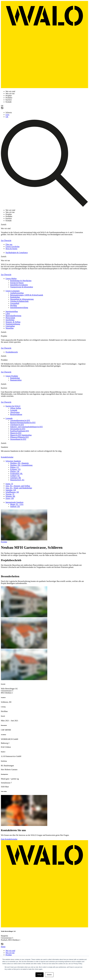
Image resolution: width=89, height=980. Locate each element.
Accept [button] (40, 975)
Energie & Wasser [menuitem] (17, 283)
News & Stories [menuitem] (11, 249)
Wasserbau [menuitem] (10, 328)
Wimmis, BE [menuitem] (10, 496)
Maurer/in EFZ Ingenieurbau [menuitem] (21, 435)
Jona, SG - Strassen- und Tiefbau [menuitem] (18, 486)
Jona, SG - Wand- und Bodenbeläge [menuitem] (19, 488)
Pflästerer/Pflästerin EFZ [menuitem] (19, 437)
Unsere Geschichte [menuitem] (13, 247)
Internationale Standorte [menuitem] (14, 502)
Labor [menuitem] (8, 314)
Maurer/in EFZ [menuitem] (16, 433)
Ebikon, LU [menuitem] (15, 467)
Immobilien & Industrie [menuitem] (19, 285)
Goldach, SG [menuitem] (15, 476)
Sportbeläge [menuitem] (10, 320)
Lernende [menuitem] (14, 410)
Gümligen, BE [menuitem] (16, 478)
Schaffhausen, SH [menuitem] (12, 492)
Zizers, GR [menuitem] (10, 498)
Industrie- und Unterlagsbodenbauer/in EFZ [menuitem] (26, 427)
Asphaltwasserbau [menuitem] (17, 293)
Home (3, 947)
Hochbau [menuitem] (14, 305)
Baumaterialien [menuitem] (16, 380)
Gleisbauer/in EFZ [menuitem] (17, 425)
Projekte (4, 542)
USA (7, 115)
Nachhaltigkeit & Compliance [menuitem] (17, 253)
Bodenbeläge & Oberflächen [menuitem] (21, 281)
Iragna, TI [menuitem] (9, 484)
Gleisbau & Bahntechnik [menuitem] (19, 301)
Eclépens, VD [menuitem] (15, 469)
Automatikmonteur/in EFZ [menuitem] (20, 420)
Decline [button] (49, 975)
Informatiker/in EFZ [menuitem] (18, 429)
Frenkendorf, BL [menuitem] (16, 474)
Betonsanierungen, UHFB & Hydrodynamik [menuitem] (27, 295)
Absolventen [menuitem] (15, 412)
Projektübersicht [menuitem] (12, 352)
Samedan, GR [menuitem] (11, 490)
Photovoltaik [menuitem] (10, 318)
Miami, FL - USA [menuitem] (17, 504)
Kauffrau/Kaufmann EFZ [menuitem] (20, 431)
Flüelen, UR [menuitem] (15, 471)
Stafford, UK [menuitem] (15, 506)
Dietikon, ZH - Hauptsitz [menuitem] (19, 463)
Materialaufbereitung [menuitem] (13, 316)
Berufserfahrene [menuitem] (16, 414)
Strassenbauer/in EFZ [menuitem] (18, 439)
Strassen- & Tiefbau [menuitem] (13, 322)
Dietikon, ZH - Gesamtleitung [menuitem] (21, 465)
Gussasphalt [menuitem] (15, 303)
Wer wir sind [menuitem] (10, 951)
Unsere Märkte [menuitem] (11, 279)
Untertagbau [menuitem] (10, 326)
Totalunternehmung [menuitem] (13, 324)
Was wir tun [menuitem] (10, 953)
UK (7, 117)
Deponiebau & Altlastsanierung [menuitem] (22, 299)
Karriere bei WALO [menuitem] (13, 406)
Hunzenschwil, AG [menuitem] (17, 480)
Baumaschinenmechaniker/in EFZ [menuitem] (23, 423)
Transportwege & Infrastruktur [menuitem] (22, 287)
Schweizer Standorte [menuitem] (13, 461)
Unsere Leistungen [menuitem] (13, 291)
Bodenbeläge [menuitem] (15, 297)
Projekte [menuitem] (9, 955)
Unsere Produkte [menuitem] (12, 376)
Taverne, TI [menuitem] (10, 494)
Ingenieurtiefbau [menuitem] (12, 311)
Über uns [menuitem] (9, 244)
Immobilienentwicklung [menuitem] (19, 308)
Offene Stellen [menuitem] (16, 408)
